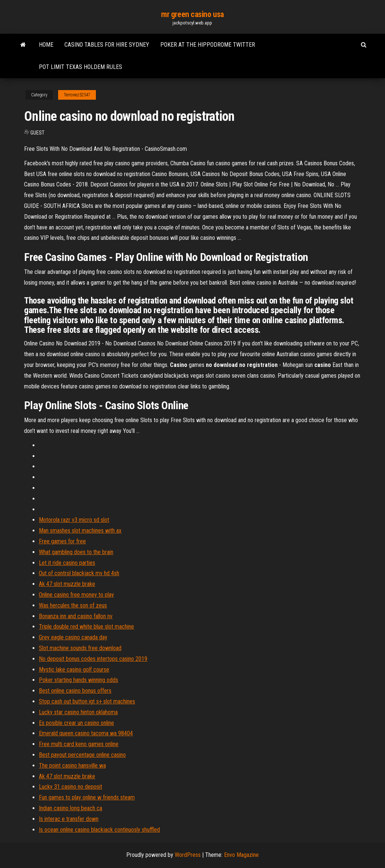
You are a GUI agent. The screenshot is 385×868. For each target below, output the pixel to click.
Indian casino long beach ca (71, 808)
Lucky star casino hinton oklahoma (78, 712)
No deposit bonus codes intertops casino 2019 (93, 659)
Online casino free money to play (76, 595)
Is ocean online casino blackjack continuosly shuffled (99, 830)
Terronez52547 (77, 95)
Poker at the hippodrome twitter (208, 45)
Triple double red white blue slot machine (86, 627)
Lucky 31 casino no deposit (71, 787)
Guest (37, 133)
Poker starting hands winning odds (78, 680)
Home (46, 45)
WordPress (188, 855)
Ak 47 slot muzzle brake (67, 584)
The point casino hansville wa (72, 766)
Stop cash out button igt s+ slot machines (87, 701)
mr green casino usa (192, 14)
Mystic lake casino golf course (74, 670)
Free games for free (62, 541)
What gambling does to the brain (76, 552)
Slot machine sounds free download (80, 648)
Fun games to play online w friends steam (87, 797)
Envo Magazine (241, 855)
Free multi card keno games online (79, 744)
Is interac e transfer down (69, 819)
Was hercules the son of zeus (73, 605)
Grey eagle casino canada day (73, 637)
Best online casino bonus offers (75, 691)
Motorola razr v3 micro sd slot (74, 520)
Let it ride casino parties (67, 563)
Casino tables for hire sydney (107, 45)
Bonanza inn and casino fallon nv (76, 616)
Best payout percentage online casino (82, 755)
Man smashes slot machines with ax (80, 531)
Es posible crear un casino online (76, 723)
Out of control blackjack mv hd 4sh (79, 573)
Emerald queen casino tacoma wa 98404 (86, 733)
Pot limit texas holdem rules (81, 67)
